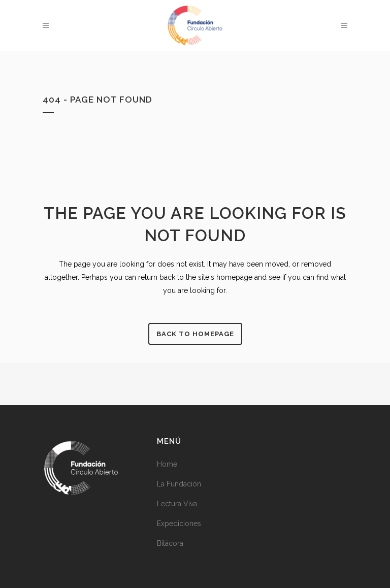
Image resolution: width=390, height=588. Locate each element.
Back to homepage (195, 334)
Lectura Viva (177, 504)
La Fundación (179, 484)
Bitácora (170, 543)
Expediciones (179, 524)
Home (167, 464)
